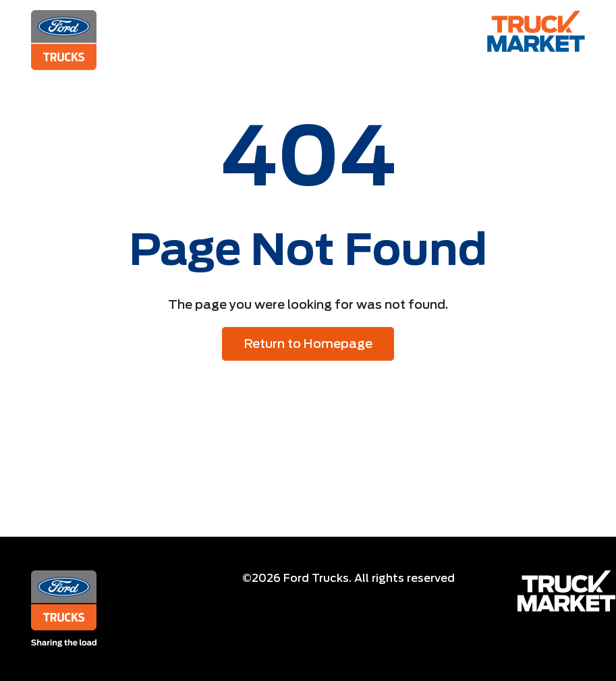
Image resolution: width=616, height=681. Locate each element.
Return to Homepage (308, 344)
